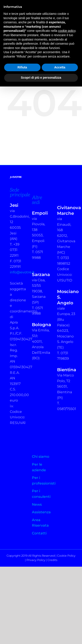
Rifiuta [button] (22, 67)
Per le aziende (39, 467)
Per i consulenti (41, 494)
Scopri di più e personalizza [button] (41, 78)
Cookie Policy (66, 556)
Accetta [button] (60, 67)
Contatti (39, 533)
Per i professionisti (41, 480)
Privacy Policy (36, 560)
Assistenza (41, 512)
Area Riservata (40, 523)
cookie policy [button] (67, 31)
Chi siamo (41, 457)
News (37, 504)
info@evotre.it (22, 272)
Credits (52, 560)
